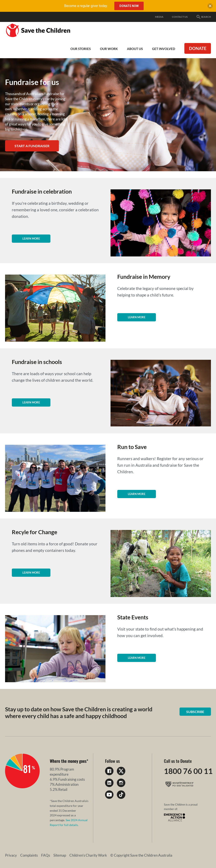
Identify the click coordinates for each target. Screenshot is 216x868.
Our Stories (81, 49)
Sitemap (60, 855)
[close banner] (210, 7)
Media (159, 17)
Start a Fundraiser (32, 146)
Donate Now (129, 6)
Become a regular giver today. (86, 6)
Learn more (31, 239)
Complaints (29, 855)
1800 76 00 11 (188, 771)
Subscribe (195, 712)
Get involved (164, 49)
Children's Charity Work (88, 855)
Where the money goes (68, 761)
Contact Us (180, 17)
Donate (198, 48)
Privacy (11, 855)
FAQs (46, 855)
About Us (135, 49)
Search (203, 17)
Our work (109, 49)
